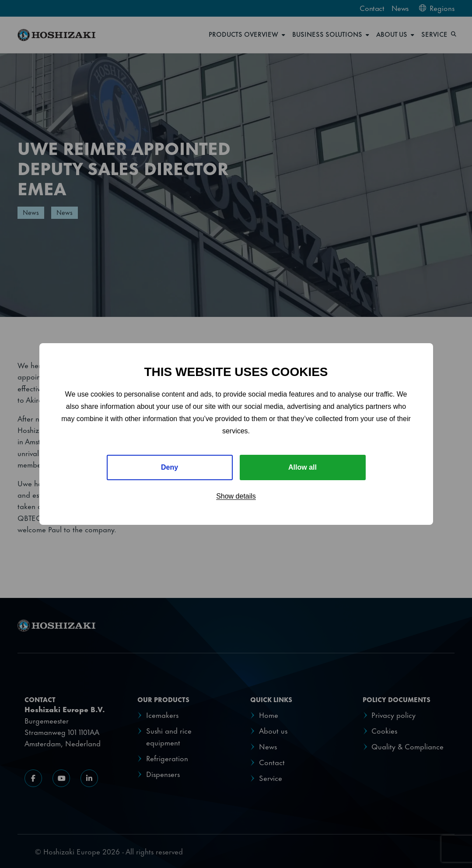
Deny (170, 467)
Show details (236, 496)
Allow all (302, 467)
